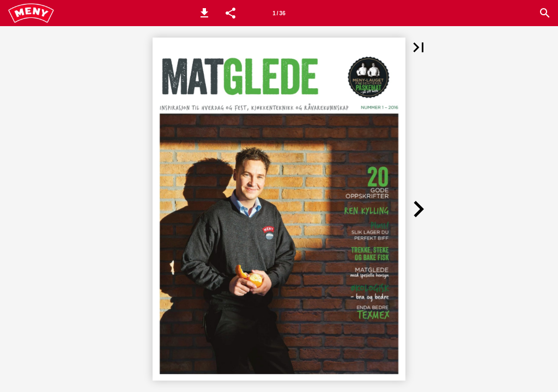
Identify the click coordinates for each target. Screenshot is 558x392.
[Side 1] (279, 13)
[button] (204, 13)
